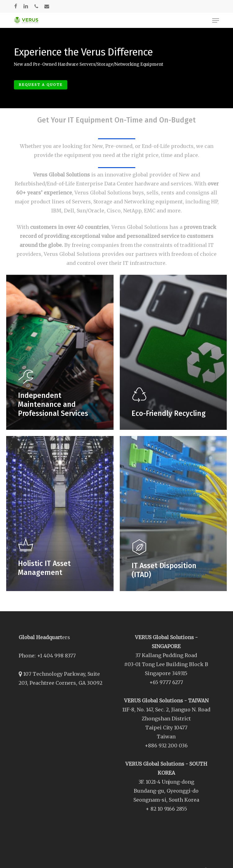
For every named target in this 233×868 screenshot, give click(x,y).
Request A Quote (41, 85)
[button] (216, 20)
